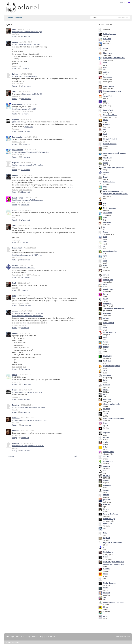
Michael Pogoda (109, 182)
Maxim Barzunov (110, 332)
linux (28, 202)
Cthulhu (106, 495)
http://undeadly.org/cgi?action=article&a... (27, 45)
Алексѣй (107, 504)
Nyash (106, 423)
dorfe (105, 63)
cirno (105, 237)
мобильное (20, 303)
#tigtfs (14, 68)
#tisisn (14, 170)
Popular (19, 18)
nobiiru (106, 72)
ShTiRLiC (107, 476)
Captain (106, 480)
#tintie (14, 37)
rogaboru (16, 120)
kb (104, 227)
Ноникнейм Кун (109, 519)
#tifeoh (15, 305)
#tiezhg (15, 157)
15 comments (25, 384)
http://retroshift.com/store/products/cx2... (26, 76)
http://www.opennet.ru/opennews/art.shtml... (28, 316)
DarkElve (107, 385)
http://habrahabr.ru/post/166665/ (24, 268)
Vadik (105, 394)
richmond (16, 418)
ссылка (19, 258)
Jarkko (106, 414)
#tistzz (14, 205)
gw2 (16, 435)
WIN (14, 258)
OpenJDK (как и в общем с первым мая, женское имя (114, 563)
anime (14, 382)
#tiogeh (15, 425)
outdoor (26, 190)
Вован (106, 557)
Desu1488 (107, 222)
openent (15, 66)
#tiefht (14, 114)
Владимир (107, 485)
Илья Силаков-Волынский (114, 418)
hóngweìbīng (108, 375)
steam (19, 275)
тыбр (14, 240)
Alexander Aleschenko (112, 404)
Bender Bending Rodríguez (113, 602)
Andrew (106, 490)
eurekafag (107, 39)
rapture (15, 42)
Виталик (107, 593)
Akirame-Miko (108, 452)
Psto (13, 643)
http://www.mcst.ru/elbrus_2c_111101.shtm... (28, 313)
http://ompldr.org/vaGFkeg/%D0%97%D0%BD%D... (30, 152)
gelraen (106, 318)
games (38, 275)
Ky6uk (106, 447)
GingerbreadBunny (110, 115)
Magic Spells (108, 552)
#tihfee (15, 369)
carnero (106, 275)
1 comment (23, 290)
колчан (17, 112)
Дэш (105, 187)
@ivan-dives (29, 127)
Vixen (105, 616)
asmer (106, 48)
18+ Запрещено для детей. (114, 168)
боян (24, 367)
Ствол (106, 163)
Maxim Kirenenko (110, 583)
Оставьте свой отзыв (123, 637)
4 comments (24, 114)
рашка (21, 325)
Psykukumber (17, 104)
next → (76, 456)
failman (15, 74)
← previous (10, 456)
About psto (20, 637)
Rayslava (16, 163)
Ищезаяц (107, 433)
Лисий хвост (108, 289)
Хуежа (106, 232)
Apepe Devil (108, 96)
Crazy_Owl (107, 399)
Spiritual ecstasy (110, 34)
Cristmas (107, 409)
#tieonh (15, 144)
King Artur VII (108, 304)
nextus (106, 120)
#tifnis (14, 290)
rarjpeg (106, 347)
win (18, 34)
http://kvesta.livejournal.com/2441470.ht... (27, 255)
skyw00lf (107, 538)
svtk (105, 246)
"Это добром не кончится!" (114, 308)
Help (42, 637)
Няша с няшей (109, 86)
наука (14, 202)
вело (18, 84)
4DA (105, 203)
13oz (105, 371)
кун (17, 367)
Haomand (107, 125)
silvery (106, 299)
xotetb (15, 210)
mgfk (105, 337)
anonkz (106, 457)
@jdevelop (16, 122)
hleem (106, 607)
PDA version (50, 637)
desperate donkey (110, 251)
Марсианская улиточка (112, 91)
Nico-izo (15, 265)
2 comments (24, 68)
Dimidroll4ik (108, 356)
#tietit (14, 131)
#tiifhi (14, 260)
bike (14, 84)
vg (13, 435)
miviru (106, 285)
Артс (105, 256)
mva (105, 471)
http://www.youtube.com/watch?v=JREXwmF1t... (29, 420)
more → (71, 187)
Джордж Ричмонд (110, 139)
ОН (23, 275)
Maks (105, 533)
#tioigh (15, 438)
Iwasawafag (108, 77)
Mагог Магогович (110, 144)
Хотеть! (106, 242)
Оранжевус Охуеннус (112, 366)
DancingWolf (17, 248)
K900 (105, 67)
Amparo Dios (108, 280)
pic (13, 410)
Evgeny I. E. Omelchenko (113, 543)
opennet (15, 325)
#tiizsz (14, 277)
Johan (106, 380)
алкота (106, 390)
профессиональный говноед (115, 153)
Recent (10, 18)
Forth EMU (107, 361)
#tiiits (14, 242)
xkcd (14, 34)
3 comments (25, 157)
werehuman (108, 313)
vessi (105, 261)
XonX (14, 29)
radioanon (16, 142)
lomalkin (106, 569)
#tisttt (14, 192)
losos (21, 190)
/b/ (13, 112)
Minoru (106, 509)
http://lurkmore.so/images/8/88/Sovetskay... (27, 200)
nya (105, 129)
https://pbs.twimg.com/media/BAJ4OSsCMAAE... (29, 407)
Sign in (123, 3)
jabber (15, 198)
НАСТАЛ (28, 275)
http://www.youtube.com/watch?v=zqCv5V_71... (29, 392)
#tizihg (15, 451)
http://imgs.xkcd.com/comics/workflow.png (27, 32)
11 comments (23, 242)
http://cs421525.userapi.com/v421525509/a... (28, 446)
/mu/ (14, 423)
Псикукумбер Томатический (114, 58)
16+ (105, 101)
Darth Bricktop (109, 323)
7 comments (24, 205)
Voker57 (106, 265)
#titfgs (14, 412)
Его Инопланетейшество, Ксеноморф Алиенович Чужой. (115, 193)
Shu (105, 597)
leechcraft (30, 112)
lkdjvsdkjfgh (108, 461)
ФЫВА (106, 442)
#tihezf (15, 328)
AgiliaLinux (108, 524)
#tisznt (15, 220)
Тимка (106, 342)
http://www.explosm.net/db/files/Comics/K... (27, 165)
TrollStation (108, 213)
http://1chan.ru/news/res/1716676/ (24, 109)
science (20, 202)
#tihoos (15, 384)
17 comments (24, 220)
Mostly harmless (109, 208)
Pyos (21, 198)
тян (14, 367)
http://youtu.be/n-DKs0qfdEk (32, 94)
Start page (10, 637)
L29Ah (106, 588)
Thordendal (108, 158)
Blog (28, 637)
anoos (106, 574)
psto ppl (15, 190)
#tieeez (15, 99)
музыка (15, 96)
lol (22, 112)
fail (17, 288)
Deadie (15, 390)
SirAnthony (108, 53)
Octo (105, 218)
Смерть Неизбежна (111, 514)
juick (14, 129)
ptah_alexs (107, 500)
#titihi (14, 400)
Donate (35, 637)
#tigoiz (15, 86)
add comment (24, 36)
